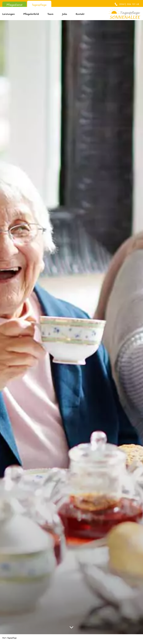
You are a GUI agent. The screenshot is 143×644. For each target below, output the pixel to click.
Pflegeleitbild (31, 14)
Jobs (65, 14)
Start (4, 638)
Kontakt (80, 14)
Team (51, 14)
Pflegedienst (14, 5)
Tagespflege (39, 5)
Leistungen (9, 14)
